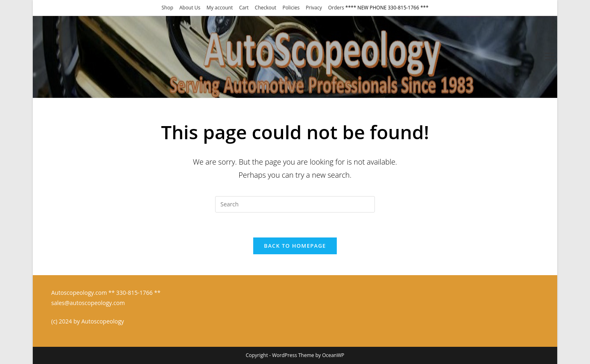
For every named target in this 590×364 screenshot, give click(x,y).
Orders (336, 8)
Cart (244, 8)
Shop (167, 8)
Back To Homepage (295, 246)
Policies (291, 8)
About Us (190, 8)
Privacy (314, 8)
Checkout (266, 8)
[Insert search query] (295, 204)
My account (220, 8)
